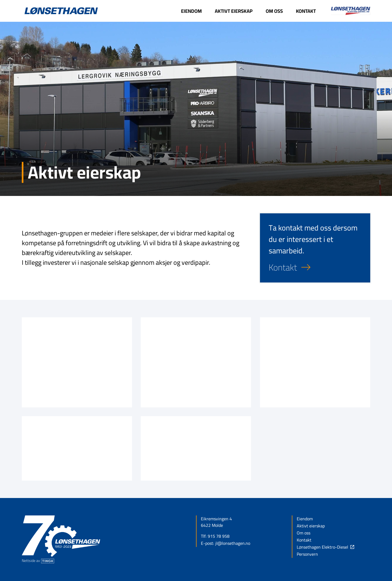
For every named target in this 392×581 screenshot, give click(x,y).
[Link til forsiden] (61, 11)
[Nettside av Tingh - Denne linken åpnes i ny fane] (38, 561)
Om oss (304, 533)
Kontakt (304, 540)
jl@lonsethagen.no (233, 543)
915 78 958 (219, 536)
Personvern (307, 554)
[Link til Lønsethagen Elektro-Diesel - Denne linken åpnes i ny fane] (346, 11)
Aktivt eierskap (311, 526)
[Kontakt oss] (315, 267)
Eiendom (305, 519)
